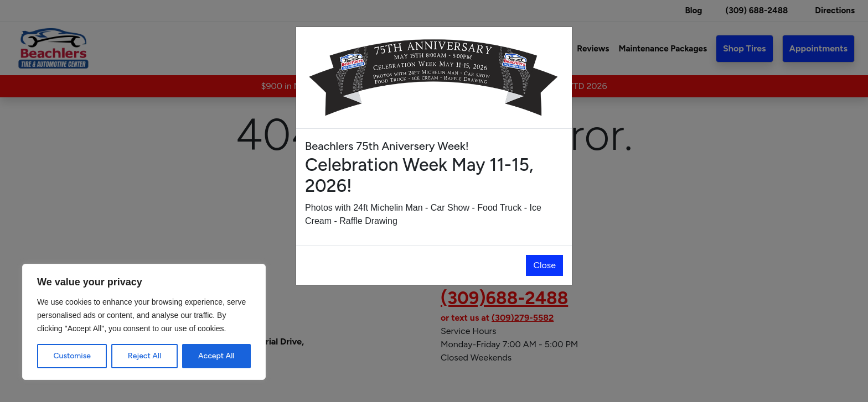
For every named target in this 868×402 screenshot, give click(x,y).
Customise (72, 356)
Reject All (144, 356)
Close (544, 265)
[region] (144, 322)
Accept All (216, 356)
